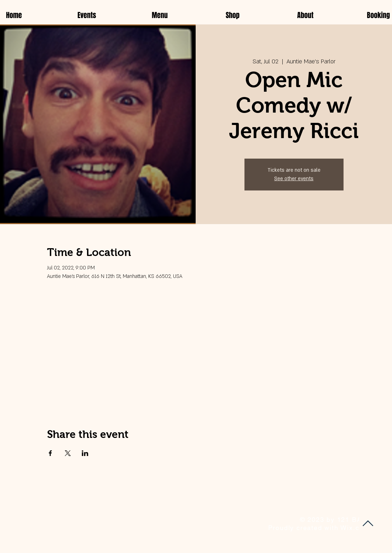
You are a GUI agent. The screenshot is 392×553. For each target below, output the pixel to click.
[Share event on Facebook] (50, 453)
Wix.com (355, 528)
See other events (294, 179)
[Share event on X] (68, 453)
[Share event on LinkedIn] (85, 453)
